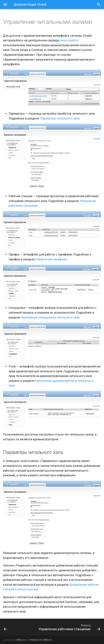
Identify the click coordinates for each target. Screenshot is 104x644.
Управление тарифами (51, 259)
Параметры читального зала (60, 118)
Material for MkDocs (41, 640)
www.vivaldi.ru (69, 40)
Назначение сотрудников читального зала (50, 317)
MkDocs (21, 640)
